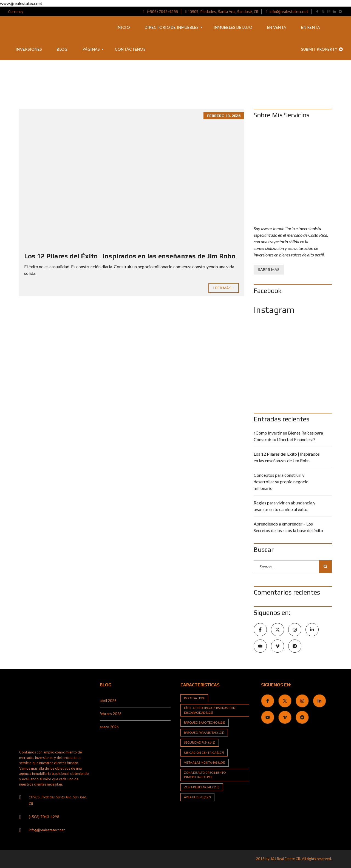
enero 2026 (109, 727)
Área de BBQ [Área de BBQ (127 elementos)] (197, 797)
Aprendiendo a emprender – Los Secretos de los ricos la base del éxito (288, 527)
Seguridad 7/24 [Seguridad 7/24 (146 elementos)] (200, 742)
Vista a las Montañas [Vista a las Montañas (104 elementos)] (205, 762)
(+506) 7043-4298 (161, 12)
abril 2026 (108, 701)
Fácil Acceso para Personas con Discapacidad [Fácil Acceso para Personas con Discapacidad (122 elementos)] (210, 710)
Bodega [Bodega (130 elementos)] (194, 698)
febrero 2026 (111, 714)
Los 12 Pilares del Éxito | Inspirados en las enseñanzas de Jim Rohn (130, 256)
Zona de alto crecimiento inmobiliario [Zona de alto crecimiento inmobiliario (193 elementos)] (205, 775)
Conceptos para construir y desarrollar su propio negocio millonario (281, 482)
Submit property (322, 49)
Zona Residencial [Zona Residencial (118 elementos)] (202, 787)
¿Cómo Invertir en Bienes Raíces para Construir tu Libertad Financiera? (288, 436)
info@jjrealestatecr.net (287, 12)
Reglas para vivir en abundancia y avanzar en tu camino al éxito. (285, 506)
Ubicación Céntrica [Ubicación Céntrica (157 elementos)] (204, 753)
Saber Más (269, 269)
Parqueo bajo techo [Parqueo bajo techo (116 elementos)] (205, 722)
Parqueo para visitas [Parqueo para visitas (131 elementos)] (204, 733)
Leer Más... (224, 288)
